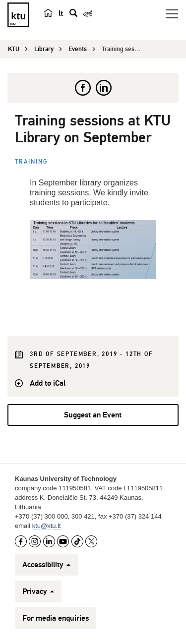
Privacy (38, 591)
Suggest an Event (93, 415)
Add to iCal (48, 383)
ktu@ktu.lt (47, 526)
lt (61, 13)
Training (31, 162)
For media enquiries (56, 618)
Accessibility (46, 565)
